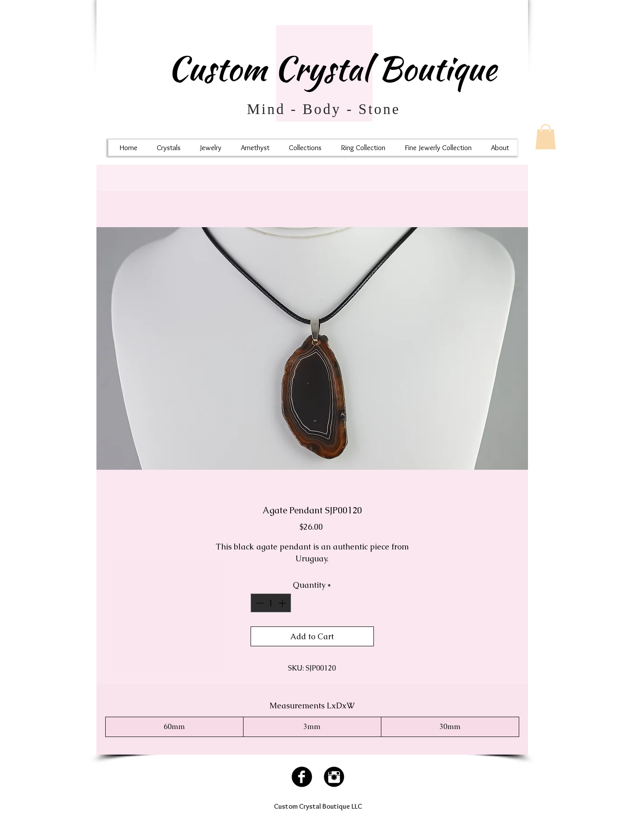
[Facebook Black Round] (302, 777)
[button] (546, 137)
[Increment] (283, 603)
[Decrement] (259, 603)
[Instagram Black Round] (334, 777)
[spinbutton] (271, 603)
